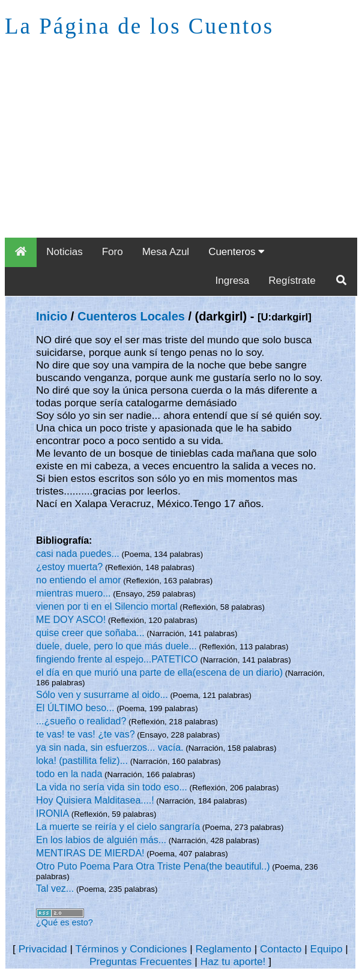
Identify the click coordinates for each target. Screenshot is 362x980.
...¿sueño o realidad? (81, 721)
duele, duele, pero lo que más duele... (116, 646)
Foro (113, 252)
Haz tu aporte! (233, 961)
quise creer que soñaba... (90, 633)
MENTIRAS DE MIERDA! (90, 853)
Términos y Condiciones (131, 949)
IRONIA (53, 813)
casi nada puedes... (78, 554)
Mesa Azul (166, 252)
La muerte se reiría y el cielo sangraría (118, 827)
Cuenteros (237, 252)
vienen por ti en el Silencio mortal (107, 606)
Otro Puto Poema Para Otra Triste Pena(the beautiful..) (153, 866)
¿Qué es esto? (65, 922)
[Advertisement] (181, 148)
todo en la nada (69, 774)
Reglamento (224, 949)
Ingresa (233, 281)
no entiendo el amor (78, 580)
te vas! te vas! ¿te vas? (86, 734)
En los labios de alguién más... (101, 840)
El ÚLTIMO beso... (75, 708)
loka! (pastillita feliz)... (82, 761)
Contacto (281, 949)
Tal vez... (55, 888)
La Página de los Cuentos (139, 26)
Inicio (52, 316)
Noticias (64, 252)
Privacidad (43, 949)
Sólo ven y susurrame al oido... (102, 695)
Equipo (327, 949)
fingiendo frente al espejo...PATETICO (117, 659)
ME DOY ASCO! (71, 620)
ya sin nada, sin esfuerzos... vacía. (110, 747)
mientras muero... (73, 593)
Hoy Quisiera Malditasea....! (95, 800)
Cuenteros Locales (131, 316)
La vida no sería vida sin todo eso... (112, 787)
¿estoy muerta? (69, 567)
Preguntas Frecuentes (141, 961)
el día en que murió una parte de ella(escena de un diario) (159, 672)
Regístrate (292, 281)
